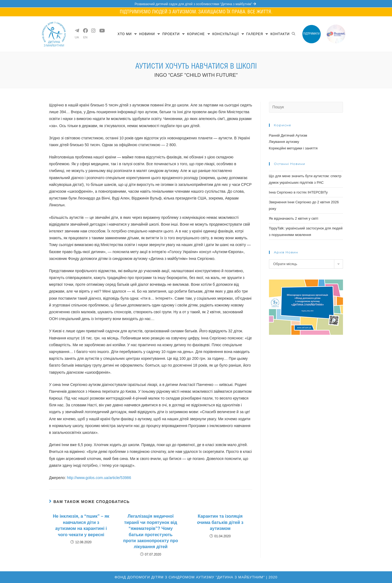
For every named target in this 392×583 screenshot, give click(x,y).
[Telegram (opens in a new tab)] (77, 30)
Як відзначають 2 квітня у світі (294, 218)
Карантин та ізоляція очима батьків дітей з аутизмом (220, 522)
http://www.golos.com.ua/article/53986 (99, 478)
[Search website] (293, 34)
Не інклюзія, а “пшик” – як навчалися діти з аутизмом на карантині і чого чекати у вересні (81, 525)
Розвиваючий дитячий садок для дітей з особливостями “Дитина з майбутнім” (196, 4)
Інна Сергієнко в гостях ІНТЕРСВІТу (298, 192)
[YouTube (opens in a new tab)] (101, 30)
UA (77, 37)
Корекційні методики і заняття (293, 148)
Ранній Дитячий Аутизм (288, 135)
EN (85, 37)
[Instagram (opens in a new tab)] (93, 30)
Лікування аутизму (284, 142)
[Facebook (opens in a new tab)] (85, 30)
